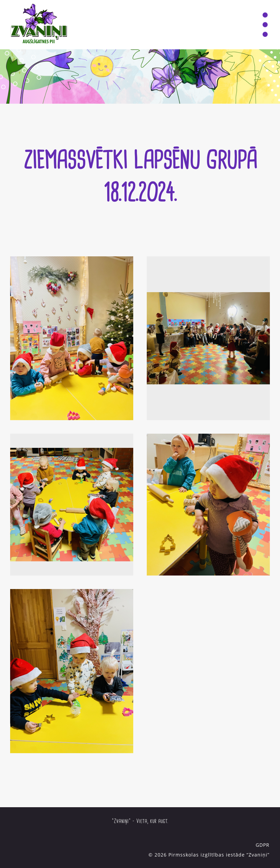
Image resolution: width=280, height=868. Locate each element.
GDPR (263, 845)
